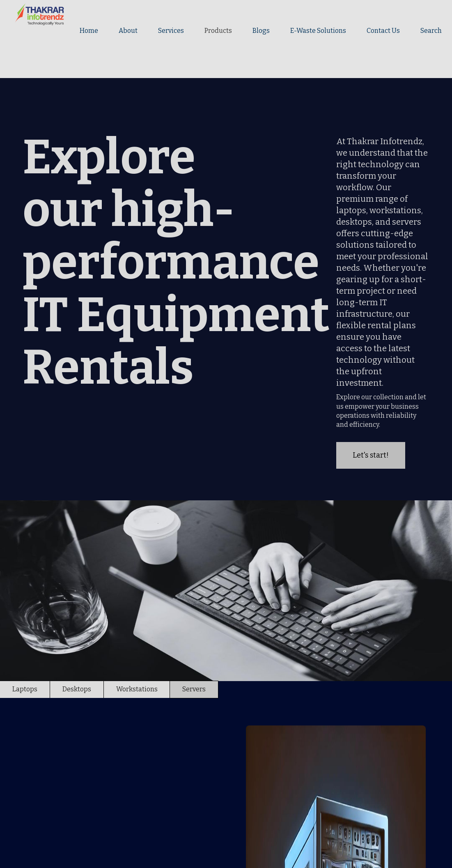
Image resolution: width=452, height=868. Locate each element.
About (128, 31)
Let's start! (371, 455)
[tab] (25, 689)
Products (218, 31)
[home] (33, 14)
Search (431, 31)
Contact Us (383, 31)
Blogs (261, 31)
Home (89, 31)
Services (171, 31)
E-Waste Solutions (318, 31)
